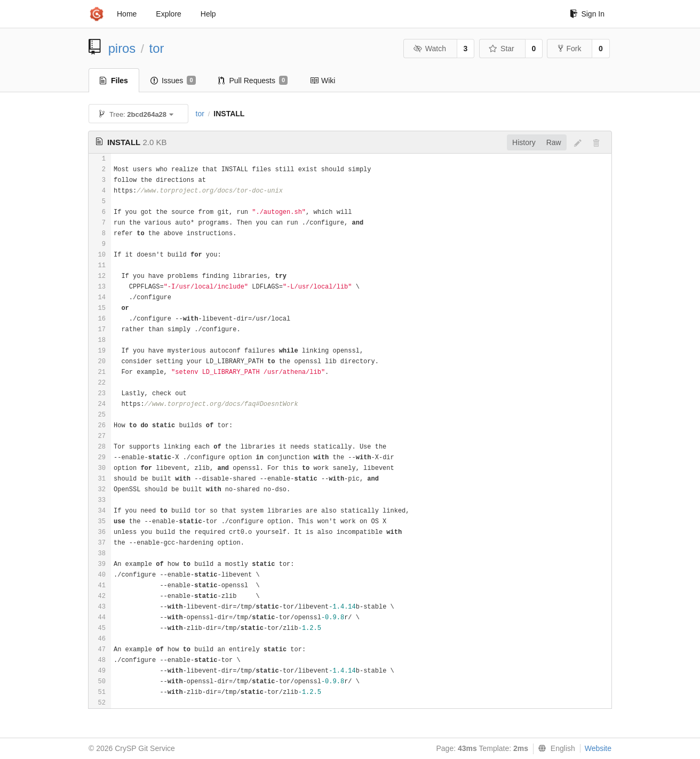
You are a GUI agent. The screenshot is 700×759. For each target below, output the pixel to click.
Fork (570, 49)
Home (127, 14)
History (524, 142)
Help (208, 14)
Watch (429, 49)
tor (157, 48)
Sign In (587, 14)
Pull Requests (253, 81)
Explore (168, 14)
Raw (554, 142)
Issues (173, 81)
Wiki (323, 81)
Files (114, 81)
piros (122, 48)
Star (502, 49)
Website (598, 748)
